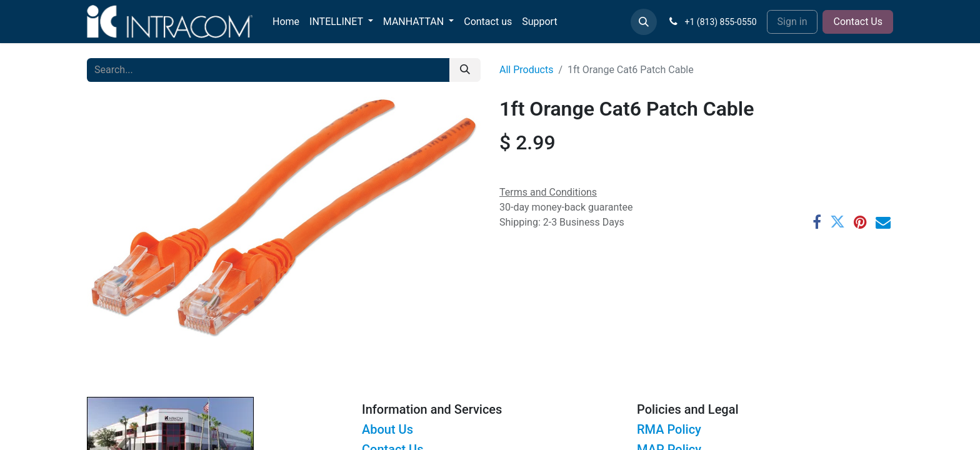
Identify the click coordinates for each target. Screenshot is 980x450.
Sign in (792, 22)
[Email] (883, 222)
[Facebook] (817, 222)
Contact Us (858, 22)
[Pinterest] (860, 222)
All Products (526, 70)
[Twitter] (837, 222)
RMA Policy (669, 429)
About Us (387, 429)
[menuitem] (286, 22)
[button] (644, 22)
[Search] (465, 70)
